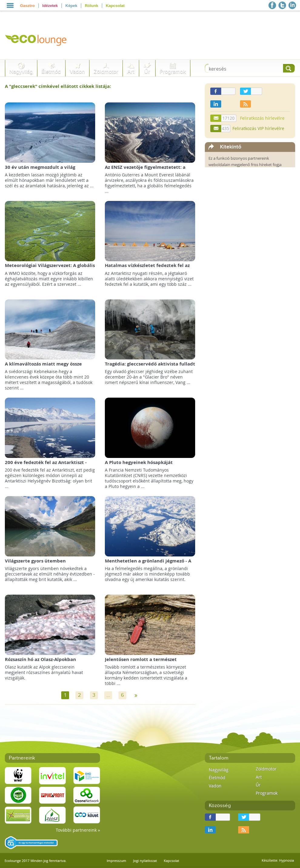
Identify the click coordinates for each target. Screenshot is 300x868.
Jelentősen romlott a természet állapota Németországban (141, 662)
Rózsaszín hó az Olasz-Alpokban (40, 659)
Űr (147, 72)
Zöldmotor (106, 72)
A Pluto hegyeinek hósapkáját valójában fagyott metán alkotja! (143, 465)
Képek (71, 6)
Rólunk (92, 6)
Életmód (51, 72)
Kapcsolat (115, 6)
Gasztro (27, 6)
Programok (173, 72)
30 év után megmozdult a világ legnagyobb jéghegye (40, 170)
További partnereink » (78, 830)
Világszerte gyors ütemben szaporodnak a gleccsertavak (38, 564)
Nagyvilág (21, 72)
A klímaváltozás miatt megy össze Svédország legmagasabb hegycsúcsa (47, 367)
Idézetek (50, 6)
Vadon (77, 72)
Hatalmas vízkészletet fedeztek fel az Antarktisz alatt (147, 268)
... (108, 695)
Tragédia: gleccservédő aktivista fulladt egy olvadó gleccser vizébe (150, 367)
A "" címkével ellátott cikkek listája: (58, 86)
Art (131, 72)
